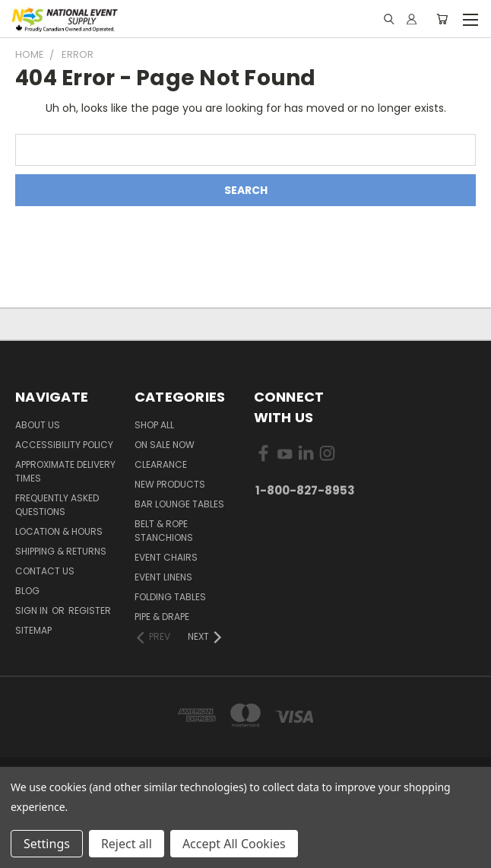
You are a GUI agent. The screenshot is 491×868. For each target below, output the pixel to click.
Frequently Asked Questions (57, 505)
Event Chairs (166, 557)
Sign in (33, 610)
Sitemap (33, 630)
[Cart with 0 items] (442, 19)
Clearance (161, 464)
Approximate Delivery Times (65, 471)
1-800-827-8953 (305, 490)
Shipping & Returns (61, 551)
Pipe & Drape (162, 617)
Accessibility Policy (64, 445)
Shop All (154, 425)
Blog (27, 591)
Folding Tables (170, 597)
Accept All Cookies (234, 844)
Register (90, 610)
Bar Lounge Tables (179, 504)
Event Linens (163, 577)
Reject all (127, 844)
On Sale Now (165, 445)
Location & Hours (59, 531)
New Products (170, 484)
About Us (38, 425)
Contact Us (45, 571)
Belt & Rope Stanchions (164, 531)
